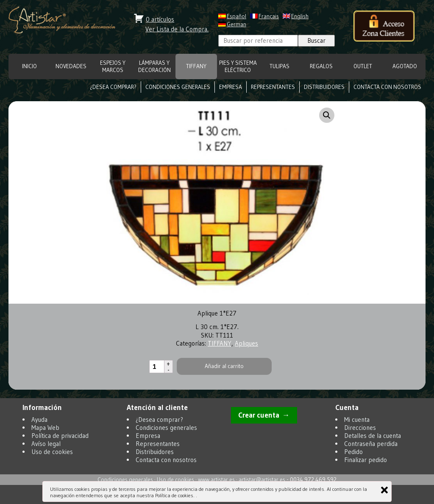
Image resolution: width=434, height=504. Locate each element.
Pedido (353, 452)
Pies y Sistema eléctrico (238, 66)
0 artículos (160, 19)
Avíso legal (46, 444)
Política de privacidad (60, 436)
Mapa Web (45, 428)
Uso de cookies (52, 452)
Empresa (231, 87)
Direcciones (360, 428)
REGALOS (321, 66)
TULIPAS (280, 66)
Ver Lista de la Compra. (177, 29)
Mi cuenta (357, 420)
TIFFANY (196, 66)
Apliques (246, 343)
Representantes (273, 87)
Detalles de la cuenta (373, 436)
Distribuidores (324, 87)
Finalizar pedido (366, 460)
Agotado (405, 66)
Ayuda (39, 420)
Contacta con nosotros (387, 87)
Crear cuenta (259, 415)
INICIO (29, 66)
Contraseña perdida (371, 444)
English (300, 16)
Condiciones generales (178, 87)
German (236, 24)
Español (236, 16)
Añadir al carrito (224, 366)
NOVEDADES (71, 66)
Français (269, 16)
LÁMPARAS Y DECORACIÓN (154, 66)
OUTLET (363, 66)
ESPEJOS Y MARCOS (113, 66)
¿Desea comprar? (113, 87)
